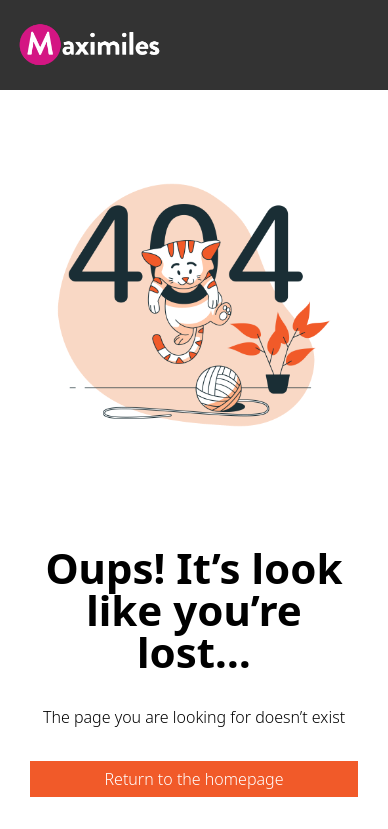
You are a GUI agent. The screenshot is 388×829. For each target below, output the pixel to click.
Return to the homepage (193, 779)
